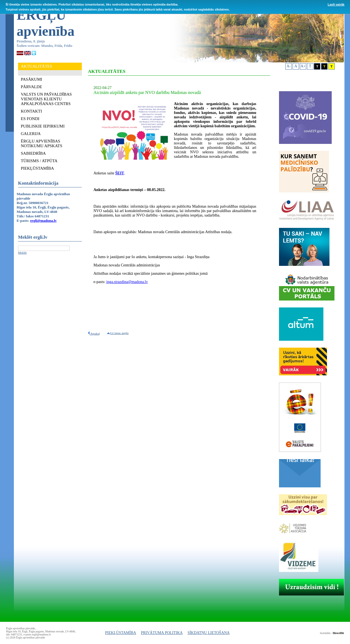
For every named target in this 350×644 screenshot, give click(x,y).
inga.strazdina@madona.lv (127, 282)
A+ (303, 66)
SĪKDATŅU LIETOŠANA (209, 633)
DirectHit (338, 633)
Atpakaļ (94, 334)
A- (289, 66)
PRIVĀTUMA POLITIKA (162, 633)
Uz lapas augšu (118, 333)
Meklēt (22, 253)
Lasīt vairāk (336, 4)
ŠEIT (120, 173)
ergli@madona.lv (44, 221)
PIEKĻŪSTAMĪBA (121, 633)
